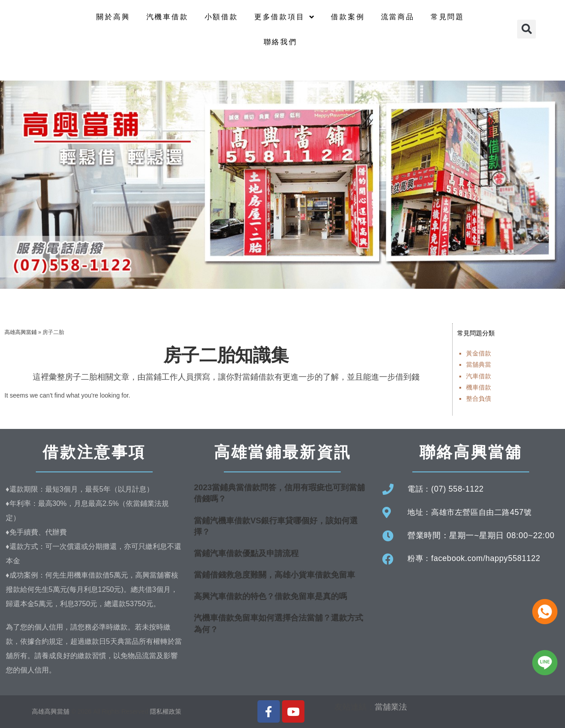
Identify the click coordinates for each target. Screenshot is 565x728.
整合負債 (479, 398)
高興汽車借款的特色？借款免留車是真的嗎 (270, 596)
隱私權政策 (166, 711)
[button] (526, 29)
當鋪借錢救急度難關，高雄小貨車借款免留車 (274, 575)
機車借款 (479, 387)
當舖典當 (479, 364)
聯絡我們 (280, 42)
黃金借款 (479, 353)
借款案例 (348, 17)
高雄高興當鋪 (21, 332)
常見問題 (447, 17)
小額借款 (221, 17)
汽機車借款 (167, 17)
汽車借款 (479, 376)
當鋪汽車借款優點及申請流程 (246, 553)
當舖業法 (391, 707)
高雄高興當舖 (51, 711)
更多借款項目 (285, 17)
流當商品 (398, 17)
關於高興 (113, 17)
